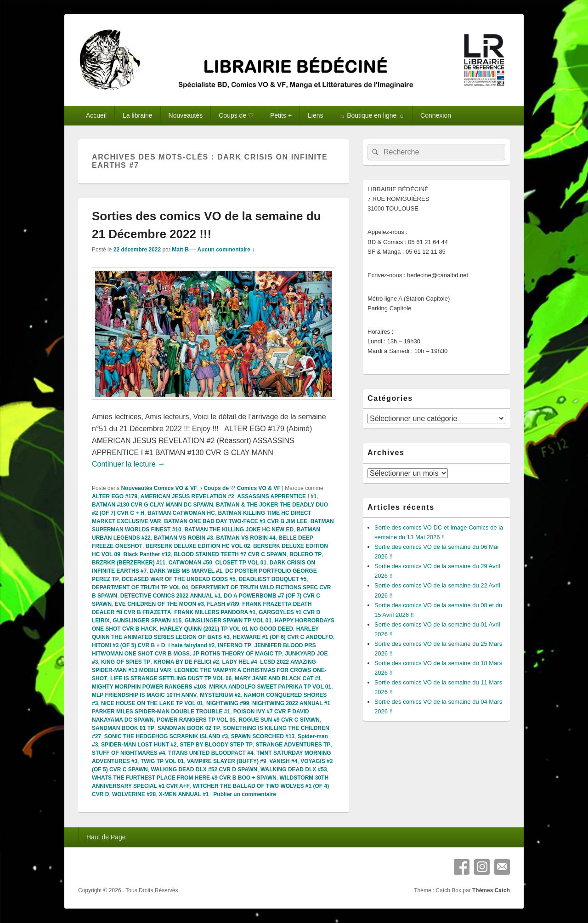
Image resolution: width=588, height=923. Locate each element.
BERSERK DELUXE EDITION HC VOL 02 (198, 546)
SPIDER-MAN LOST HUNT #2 (139, 745)
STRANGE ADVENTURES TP (293, 745)
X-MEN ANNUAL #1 (184, 794)
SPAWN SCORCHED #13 (263, 736)
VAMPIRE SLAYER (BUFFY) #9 (227, 761)
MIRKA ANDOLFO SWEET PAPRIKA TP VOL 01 (270, 687)
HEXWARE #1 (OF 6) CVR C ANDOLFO (283, 637)
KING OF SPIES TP (126, 662)
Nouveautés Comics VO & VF (159, 488)
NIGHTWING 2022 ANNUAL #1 (291, 703)
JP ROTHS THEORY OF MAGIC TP (237, 654)
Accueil (96, 115)
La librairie (138, 115)
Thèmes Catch (491, 890)
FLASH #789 (223, 604)
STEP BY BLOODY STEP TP (216, 745)
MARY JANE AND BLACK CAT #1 (278, 678)
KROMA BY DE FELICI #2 (186, 662)
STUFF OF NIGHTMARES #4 (128, 753)
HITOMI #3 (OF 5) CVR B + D (128, 645)
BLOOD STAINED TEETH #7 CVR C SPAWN (230, 554)
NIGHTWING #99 (228, 703)
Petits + (281, 115)
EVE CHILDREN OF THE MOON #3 (159, 604)
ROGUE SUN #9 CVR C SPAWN (279, 720)
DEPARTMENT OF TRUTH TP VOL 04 (140, 587)
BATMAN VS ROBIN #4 (246, 538)
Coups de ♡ (236, 115)
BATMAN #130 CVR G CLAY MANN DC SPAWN (153, 505)
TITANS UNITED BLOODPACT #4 (211, 753)
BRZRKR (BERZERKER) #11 (129, 563)
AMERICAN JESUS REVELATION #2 (187, 496)
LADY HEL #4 (239, 662)
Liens (315, 115)
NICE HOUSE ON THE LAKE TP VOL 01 (152, 703)
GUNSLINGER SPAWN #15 (147, 621)
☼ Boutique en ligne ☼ (372, 115)
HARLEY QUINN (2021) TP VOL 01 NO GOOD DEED (226, 629)
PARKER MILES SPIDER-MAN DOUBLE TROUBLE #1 (161, 712)
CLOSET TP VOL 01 (241, 563)
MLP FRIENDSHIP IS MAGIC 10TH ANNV (144, 695)
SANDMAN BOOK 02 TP (189, 728)
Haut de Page (106, 837)
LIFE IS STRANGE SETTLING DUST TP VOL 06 (171, 678)
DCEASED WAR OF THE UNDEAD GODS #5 (178, 579)
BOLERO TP (305, 554)
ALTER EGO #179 (115, 496)
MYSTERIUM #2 (220, 695)
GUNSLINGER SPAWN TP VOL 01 (228, 621)
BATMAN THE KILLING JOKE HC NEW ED (239, 530)
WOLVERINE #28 (134, 794)
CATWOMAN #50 (190, 563)
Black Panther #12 (147, 554)
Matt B (180, 250)
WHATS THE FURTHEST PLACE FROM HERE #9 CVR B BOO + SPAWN (184, 778)
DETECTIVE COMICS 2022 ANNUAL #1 (171, 596)
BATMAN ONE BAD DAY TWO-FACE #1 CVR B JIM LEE (236, 521)
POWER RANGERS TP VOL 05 (196, 720)
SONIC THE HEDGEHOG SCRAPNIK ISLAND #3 (166, 736)
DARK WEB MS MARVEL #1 (186, 571)
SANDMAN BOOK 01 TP (123, 728)
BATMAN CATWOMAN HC (181, 513)
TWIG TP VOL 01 (162, 761)
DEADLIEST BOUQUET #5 (272, 579)
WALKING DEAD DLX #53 (294, 769)
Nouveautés (186, 115)
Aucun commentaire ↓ (226, 250)
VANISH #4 (283, 761)
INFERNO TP (235, 645)
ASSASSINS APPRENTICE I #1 (277, 496)
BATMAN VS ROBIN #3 (184, 538)
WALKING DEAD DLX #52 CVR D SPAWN (204, 769)
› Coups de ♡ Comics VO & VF (240, 488)
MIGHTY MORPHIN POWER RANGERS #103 (149, 687)
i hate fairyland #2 (191, 645)
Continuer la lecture (128, 464)
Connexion (436, 115)
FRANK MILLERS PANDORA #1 (215, 612)
